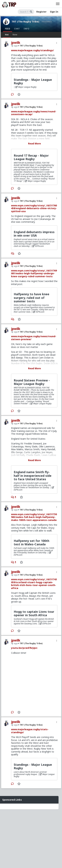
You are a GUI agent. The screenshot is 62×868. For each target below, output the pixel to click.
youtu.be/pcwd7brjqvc (24, 648)
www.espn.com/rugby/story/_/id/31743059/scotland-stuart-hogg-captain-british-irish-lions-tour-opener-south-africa (34, 584)
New (15, 35)
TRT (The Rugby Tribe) (25, 21)
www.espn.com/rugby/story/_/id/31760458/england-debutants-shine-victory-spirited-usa (34, 208)
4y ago (14, 46)
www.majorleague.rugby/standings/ (32, 50)
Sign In (54, 12)
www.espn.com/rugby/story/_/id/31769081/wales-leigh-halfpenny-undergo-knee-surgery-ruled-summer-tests (34, 273)
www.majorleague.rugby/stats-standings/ (30, 731)
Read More (34, 143)
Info (26, 29)
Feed (8, 29)
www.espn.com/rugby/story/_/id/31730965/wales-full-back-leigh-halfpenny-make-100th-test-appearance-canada (34, 517)
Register (41, 12)
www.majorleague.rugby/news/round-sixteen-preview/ (34, 338)
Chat (17, 29)
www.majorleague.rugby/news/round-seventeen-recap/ (34, 113)
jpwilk (16, 43)
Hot (7, 35)
